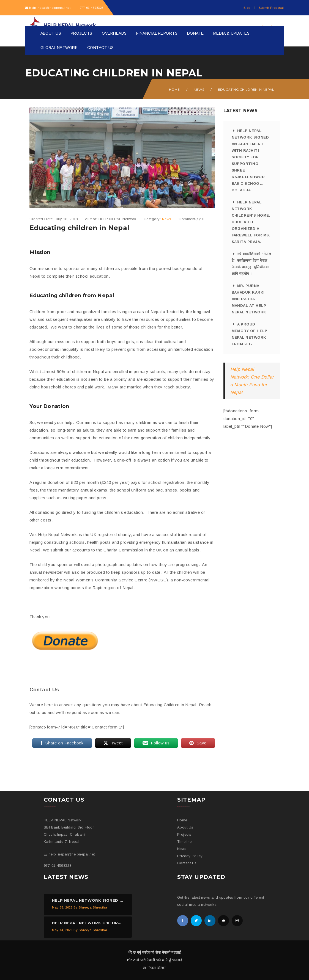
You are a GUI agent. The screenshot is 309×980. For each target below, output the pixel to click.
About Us (51, 33)
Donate (195, 33)
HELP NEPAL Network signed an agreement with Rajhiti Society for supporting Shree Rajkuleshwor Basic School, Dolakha (250, 160)
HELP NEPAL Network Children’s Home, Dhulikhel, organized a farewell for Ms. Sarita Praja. (251, 222)
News (199, 89)
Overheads (114, 33)
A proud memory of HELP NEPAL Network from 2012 (250, 334)
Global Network (59, 48)
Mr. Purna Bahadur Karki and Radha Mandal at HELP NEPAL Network (249, 299)
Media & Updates (231, 33)
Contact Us (101, 48)
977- (91, 8)
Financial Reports (157, 33)
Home (174, 89)
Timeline (184, 842)
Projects (82, 33)
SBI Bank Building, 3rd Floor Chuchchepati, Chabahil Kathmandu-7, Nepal (69, 834)
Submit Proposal (271, 8)
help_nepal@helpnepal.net (50, 8)
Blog (247, 8)
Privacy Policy (190, 856)
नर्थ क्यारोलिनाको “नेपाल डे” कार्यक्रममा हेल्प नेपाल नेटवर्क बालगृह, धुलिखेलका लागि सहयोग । (251, 264)
